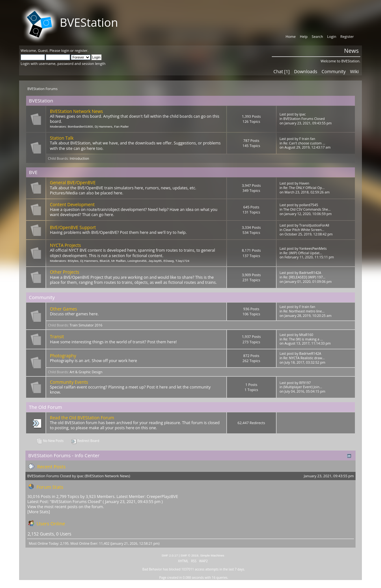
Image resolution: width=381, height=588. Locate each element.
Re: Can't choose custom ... (304, 143)
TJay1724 (182, 261)
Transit (57, 336)
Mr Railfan (119, 261)
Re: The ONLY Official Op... (304, 188)
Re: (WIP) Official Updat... (303, 253)
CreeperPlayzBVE (162, 497)
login (65, 50)
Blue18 (105, 261)
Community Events (69, 382)
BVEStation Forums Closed (304, 119)
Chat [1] (282, 71)
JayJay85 (155, 261)
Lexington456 (137, 261)
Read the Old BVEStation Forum (82, 418)
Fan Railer (121, 126)
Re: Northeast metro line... (304, 311)
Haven (304, 183)
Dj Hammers (103, 126)
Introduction (79, 158)
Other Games (63, 309)
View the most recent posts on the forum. (66, 507)
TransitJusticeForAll (314, 225)
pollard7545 (309, 205)
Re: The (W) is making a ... (303, 339)
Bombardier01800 (80, 126)
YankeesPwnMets (313, 248)
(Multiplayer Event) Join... (303, 387)
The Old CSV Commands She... (307, 209)
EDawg (169, 261)
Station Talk (62, 138)
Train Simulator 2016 (86, 325)
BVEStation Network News (77, 111)
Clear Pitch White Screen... (304, 230)
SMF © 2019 (189, 555)
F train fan (307, 139)
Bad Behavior (152, 569)
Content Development (72, 204)
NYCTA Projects (66, 245)
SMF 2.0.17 (170, 555)
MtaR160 (306, 335)
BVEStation (89, 22)
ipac (302, 114)
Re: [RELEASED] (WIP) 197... (304, 277)
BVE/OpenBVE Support (73, 227)
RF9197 (305, 383)
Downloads (306, 71)
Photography (63, 356)
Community (334, 71)
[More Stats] (39, 512)
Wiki (354, 71)
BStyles (73, 261)
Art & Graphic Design (86, 372)
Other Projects (65, 272)
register (81, 50)
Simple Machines (212, 555)
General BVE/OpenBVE (73, 182)
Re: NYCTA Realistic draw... (304, 358)
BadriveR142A (310, 273)
